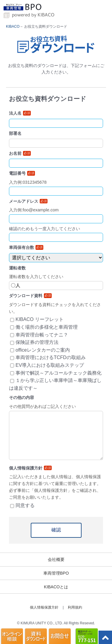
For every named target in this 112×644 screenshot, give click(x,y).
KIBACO (13, 26)
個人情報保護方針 (44, 607)
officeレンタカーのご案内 (43, 350)
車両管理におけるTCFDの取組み (51, 357)
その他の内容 (22, 397)
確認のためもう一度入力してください (45, 229)
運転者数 (17, 268)
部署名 (15, 133)
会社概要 (56, 559)
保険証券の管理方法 (37, 342)
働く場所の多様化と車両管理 (47, 327)
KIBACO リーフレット (40, 319)
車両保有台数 (26, 247)
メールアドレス (28, 201)
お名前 (20, 153)
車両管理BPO (56, 573)
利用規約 (75, 607)
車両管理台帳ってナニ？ (42, 335)
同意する (25, 505)
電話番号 (22, 173)
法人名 (20, 113)
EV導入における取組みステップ (50, 365)
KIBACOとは (56, 587)
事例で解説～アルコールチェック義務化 (59, 373)
